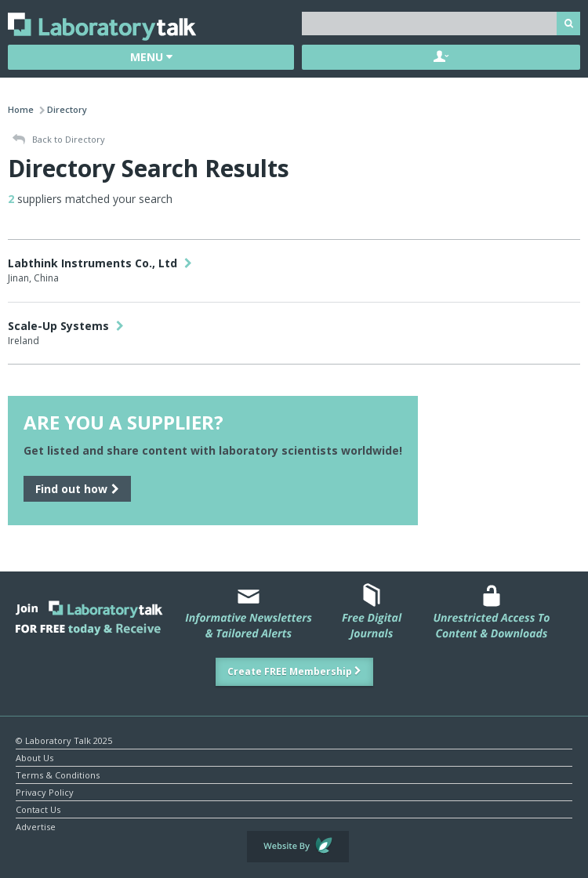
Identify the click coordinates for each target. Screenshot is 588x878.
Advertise (36, 826)
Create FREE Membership (294, 671)
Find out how (77, 489)
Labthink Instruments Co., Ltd (100, 263)
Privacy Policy (45, 791)
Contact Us (38, 809)
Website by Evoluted (298, 847)
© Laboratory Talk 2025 (64, 740)
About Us (34, 757)
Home (21, 109)
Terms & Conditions (58, 774)
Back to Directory (59, 140)
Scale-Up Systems (66, 326)
